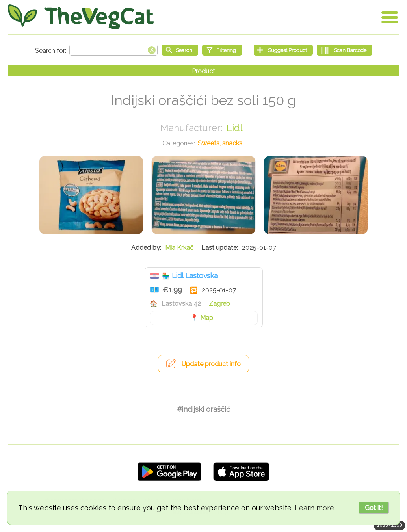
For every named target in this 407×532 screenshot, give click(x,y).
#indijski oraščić (203, 409)
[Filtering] (222, 50)
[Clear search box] (152, 49)
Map (207, 318)
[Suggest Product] (283, 50)
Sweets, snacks (220, 143)
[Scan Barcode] (345, 50)
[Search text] (113, 50)
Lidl (235, 128)
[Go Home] (81, 17)
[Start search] (180, 50)
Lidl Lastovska (195, 275)
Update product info (211, 364)
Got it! (374, 508)
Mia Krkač (179, 248)
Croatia (154, 276)
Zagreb (219, 304)
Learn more (314, 508)
